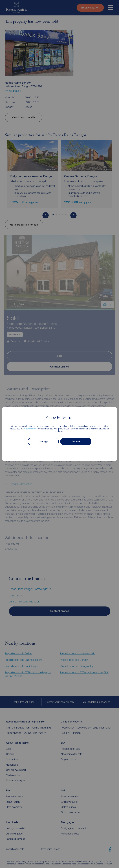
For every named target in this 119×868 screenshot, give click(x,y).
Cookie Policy (30, 429)
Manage (43, 441)
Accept (76, 441)
